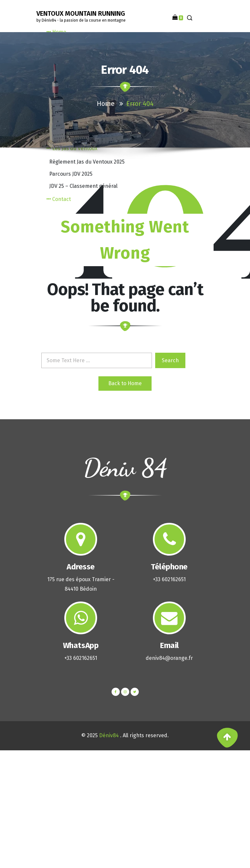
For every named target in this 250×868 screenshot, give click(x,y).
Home (106, 104)
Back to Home (125, 383)
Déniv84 (109, 735)
